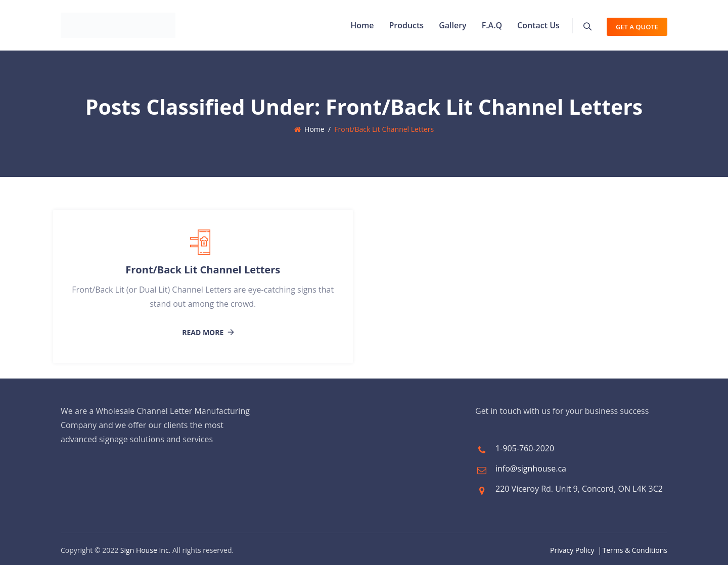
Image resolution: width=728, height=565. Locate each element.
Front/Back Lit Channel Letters (203, 270)
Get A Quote (637, 27)
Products (406, 25)
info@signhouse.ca (531, 468)
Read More (203, 333)
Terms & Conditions (635, 550)
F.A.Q (492, 25)
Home (362, 25)
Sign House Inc (145, 550)
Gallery (453, 25)
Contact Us (538, 25)
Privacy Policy (572, 550)
